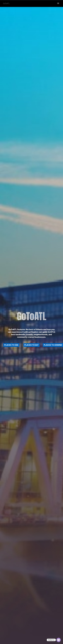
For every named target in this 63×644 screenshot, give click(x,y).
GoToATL (6, 3)
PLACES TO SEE (11, 345)
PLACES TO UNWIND (53, 345)
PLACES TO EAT (31, 345)
